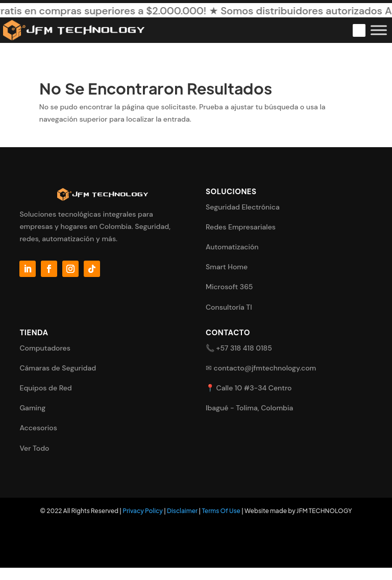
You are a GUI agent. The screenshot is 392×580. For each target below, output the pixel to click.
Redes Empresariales (241, 227)
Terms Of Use (221, 511)
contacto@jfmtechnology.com (265, 368)
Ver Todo (34, 448)
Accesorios (38, 428)
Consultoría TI (229, 307)
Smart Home (227, 267)
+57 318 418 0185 (244, 348)
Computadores (45, 348)
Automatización (232, 247)
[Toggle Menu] (379, 30)
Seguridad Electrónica (243, 207)
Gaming (32, 408)
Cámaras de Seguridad (58, 368)
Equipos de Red (45, 388)
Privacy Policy (143, 511)
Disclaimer (182, 511)
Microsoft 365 (229, 287)
